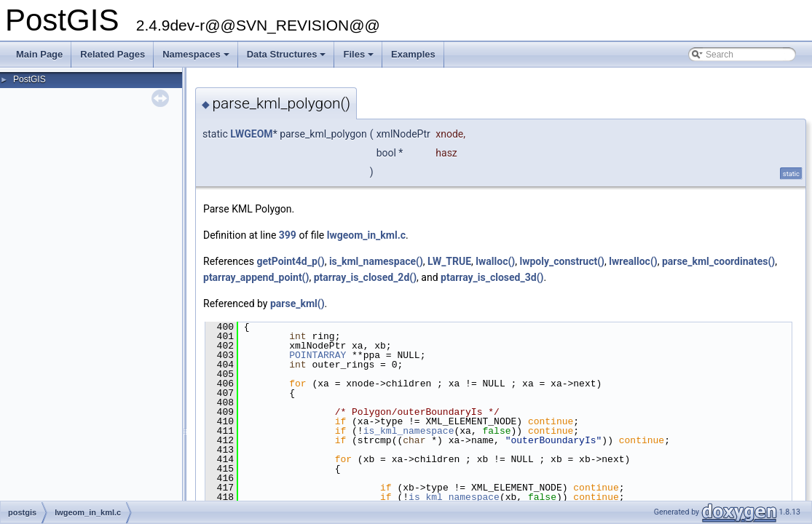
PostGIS (29, 79)
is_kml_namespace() (376, 261)
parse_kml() (297, 303)
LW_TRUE (449, 261)
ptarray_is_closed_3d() (492, 277)
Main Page (39, 54)
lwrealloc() (633, 261)
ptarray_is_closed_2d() (365, 277)
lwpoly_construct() (562, 261)
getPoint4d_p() (290, 261)
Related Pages (113, 54)
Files (359, 58)
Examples (413, 54)
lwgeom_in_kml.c (366, 235)
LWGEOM (251, 134)
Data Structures (288, 58)
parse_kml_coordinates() (718, 261)
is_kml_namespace (409, 431)
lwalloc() (495, 261)
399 (288, 235)
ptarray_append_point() (256, 277)
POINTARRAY (318, 355)
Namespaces (197, 58)
